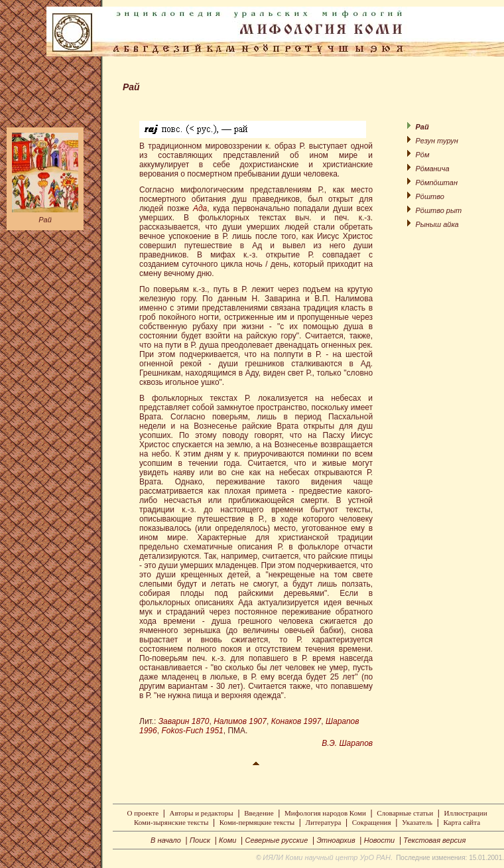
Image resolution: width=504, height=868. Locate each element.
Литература (324, 822)
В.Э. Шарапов (347, 743)
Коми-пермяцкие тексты (257, 822)
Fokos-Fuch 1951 (192, 731)
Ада (200, 208)
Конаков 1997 (296, 721)
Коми (227, 840)
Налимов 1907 (240, 721)
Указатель (417, 822)
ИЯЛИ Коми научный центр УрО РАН (327, 857)
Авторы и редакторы (201, 813)
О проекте (143, 813)
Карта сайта (462, 822)
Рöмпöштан (436, 182)
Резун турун (436, 141)
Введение (259, 813)
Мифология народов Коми (325, 813)
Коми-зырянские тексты (171, 822)
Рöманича (432, 169)
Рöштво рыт (438, 210)
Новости (379, 840)
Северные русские (276, 840)
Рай (45, 220)
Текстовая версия (434, 840)
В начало (166, 840)
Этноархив (336, 840)
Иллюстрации (466, 813)
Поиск (200, 840)
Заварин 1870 (184, 721)
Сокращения (372, 822)
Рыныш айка (437, 224)
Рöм (422, 155)
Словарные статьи (405, 813)
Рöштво (429, 196)
